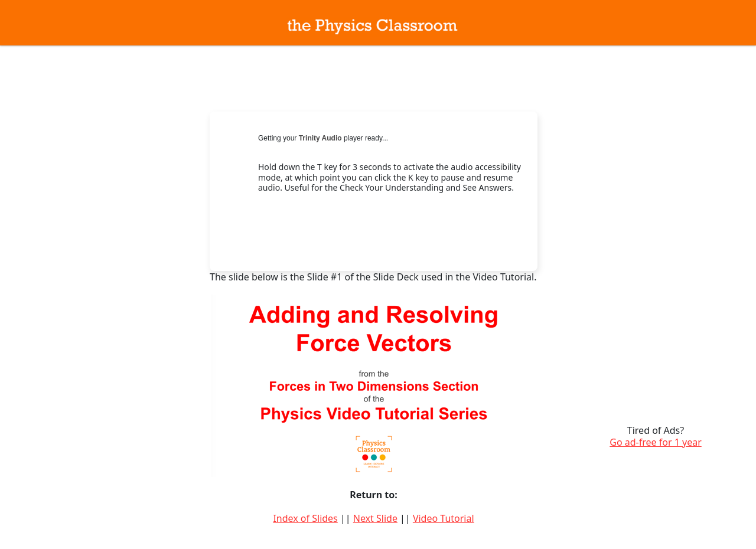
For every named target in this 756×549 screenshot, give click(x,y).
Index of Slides (305, 518)
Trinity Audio (320, 138)
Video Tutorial (444, 518)
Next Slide (375, 518)
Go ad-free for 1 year (656, 442)
